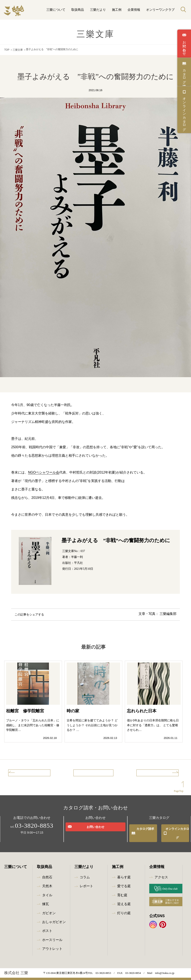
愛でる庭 (124, 880)
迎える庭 (124, 898)
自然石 (47, 871)
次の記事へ (163, 773)
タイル (47, 889)
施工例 (117, 10)
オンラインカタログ (184, 112)
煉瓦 (46, 898)
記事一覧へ (93, 773)
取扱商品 (78, 10)
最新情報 (17, 976)
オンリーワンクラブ (160, 10)
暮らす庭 (124, 871)
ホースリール (52, 934)
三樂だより (98, 10)
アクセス (161, 871)
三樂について (56, 10)
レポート (86, 880)
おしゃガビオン (54, 916)
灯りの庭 (124, 907)
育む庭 (122, 889)
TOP (7, 49)
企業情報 (134, 10)
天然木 (47, 880)
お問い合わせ (184, 46)
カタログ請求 (184, 74)
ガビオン (49, 907)
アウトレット (52, 943)
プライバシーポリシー (47, 976)
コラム (85, 871)
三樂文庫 (18, 49)
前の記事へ (24, 773)
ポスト (47, 925)
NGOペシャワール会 (44, 472)
